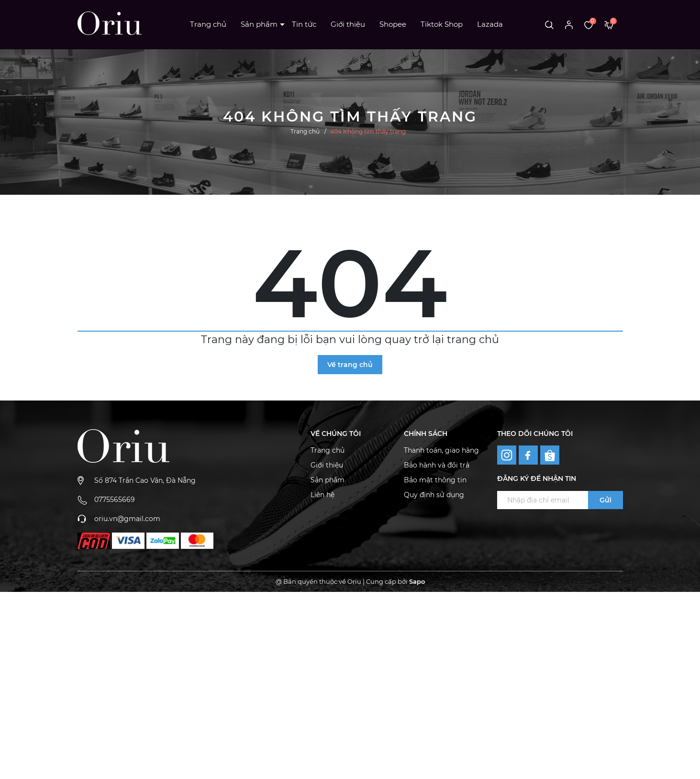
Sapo (417, 581)
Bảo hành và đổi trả (437, 465)
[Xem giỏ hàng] (609, 24)
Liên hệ (322, 495)
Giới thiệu (348, 24)
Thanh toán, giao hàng (441, 450)
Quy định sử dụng (434, 495)
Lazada (490, 24)
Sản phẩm (259, 24)
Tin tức (304, 24)
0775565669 (115, 500)
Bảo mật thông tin (435, 480)
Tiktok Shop (442, 24)
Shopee (393, 24)
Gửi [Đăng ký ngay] (606, 500)
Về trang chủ (350, 365)
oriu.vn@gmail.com (127, 519)
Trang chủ (208, 24)
